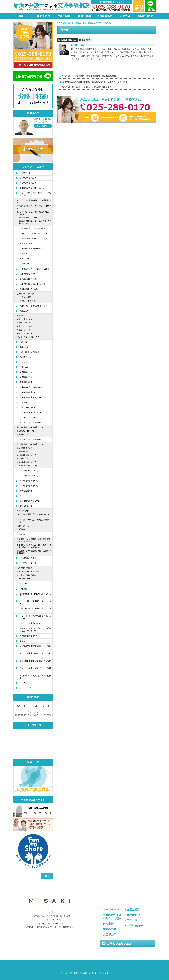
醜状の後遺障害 (26, 491)
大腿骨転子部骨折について (27, 466)
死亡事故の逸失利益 (28, 563)
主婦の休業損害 (26, 297)
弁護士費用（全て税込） (30, 352)
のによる (51, 6)
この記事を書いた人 (68, 40)
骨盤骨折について (24, 458)
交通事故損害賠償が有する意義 (32, 284)
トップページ (25, 173)
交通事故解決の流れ (28, 274)
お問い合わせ (25, 367)
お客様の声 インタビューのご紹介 (34, 269)
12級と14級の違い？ (28, 407)
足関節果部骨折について (26, 455)
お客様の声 (24, 264)
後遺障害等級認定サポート (27, 218)
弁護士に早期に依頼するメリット (33, 239)
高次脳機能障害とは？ (29, 392)
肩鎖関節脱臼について (25, 431)
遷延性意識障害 (26, 382)
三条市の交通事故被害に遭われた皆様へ (35, 669)
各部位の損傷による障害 (30, 501)
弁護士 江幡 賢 (24, 323)
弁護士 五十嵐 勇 (25, 333)
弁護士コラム (25, 342)
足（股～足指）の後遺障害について (34, 440)
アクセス (23, 362)
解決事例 (23, 254)
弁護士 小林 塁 (24, 330)
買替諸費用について (25, 529)
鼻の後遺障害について (29, 481)
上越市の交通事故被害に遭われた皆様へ (35, 662)
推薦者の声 (24, 259)
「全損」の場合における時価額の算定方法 (35, 521)
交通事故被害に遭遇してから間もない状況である (34, 207)
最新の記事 (86, 40)
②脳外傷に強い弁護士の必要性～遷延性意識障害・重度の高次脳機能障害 (95, 82)
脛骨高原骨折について (25, 451)
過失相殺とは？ (26, 584)
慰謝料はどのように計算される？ (33, 306)
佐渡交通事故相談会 (28, 183)
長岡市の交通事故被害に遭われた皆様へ (35, 655)
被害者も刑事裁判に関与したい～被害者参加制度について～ (35, 630)
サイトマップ (25, 688)
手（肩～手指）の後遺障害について (34, 423)
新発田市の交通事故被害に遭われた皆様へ (35, 677)
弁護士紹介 (24, 311)
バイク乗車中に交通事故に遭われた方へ (35, 602)
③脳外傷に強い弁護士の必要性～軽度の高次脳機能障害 (87, 87)
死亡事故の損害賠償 (28, 558)
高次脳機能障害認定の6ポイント (33, 397)
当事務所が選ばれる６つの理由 (32, 228)
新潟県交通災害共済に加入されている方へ (35, 595)
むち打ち (23, 402)
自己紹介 (23, 683)
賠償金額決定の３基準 (29, 279)
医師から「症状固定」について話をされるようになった (34, 213)
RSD (22, 496)
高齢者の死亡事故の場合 (26, 575)
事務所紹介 (24, 347)
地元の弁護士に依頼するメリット (33, 233)
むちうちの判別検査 (28, 418)
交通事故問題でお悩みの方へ (32, 188)
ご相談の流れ (25, 357)
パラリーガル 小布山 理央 (28, 337)
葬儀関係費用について (29, 636)
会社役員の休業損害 (27, 301)
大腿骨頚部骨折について (26, 462)
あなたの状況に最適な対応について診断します (35, 194)
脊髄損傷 (23, 589)
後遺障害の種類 (26, 377)
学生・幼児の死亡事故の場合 (28, 572)
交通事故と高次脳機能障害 (31, 387)
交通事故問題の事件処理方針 (32, 249)
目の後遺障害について (29, 471)
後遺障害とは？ (26, 372)
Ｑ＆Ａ (22, 641)
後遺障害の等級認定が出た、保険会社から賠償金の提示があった (34, 222)
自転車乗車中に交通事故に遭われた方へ (35, 610)
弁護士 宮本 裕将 (25, 319)
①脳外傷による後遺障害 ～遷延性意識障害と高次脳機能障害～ (90, 76)
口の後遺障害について (29, 486)
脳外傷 (22, 534)
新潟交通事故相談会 (28, 178)
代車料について (23, 526)
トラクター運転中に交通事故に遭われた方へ (35, 617)
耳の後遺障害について (29, 476)
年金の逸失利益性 (24, 578)
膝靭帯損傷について (25, 448)
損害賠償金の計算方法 (29, 289)
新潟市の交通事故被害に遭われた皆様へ (35, 647)
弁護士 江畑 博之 (25, 326)
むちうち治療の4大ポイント (31, 412)
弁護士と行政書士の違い (30, 623)
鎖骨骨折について (24, 434)
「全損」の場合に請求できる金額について (35, 515)
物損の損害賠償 (26, 506)
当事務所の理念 (26, 244)
